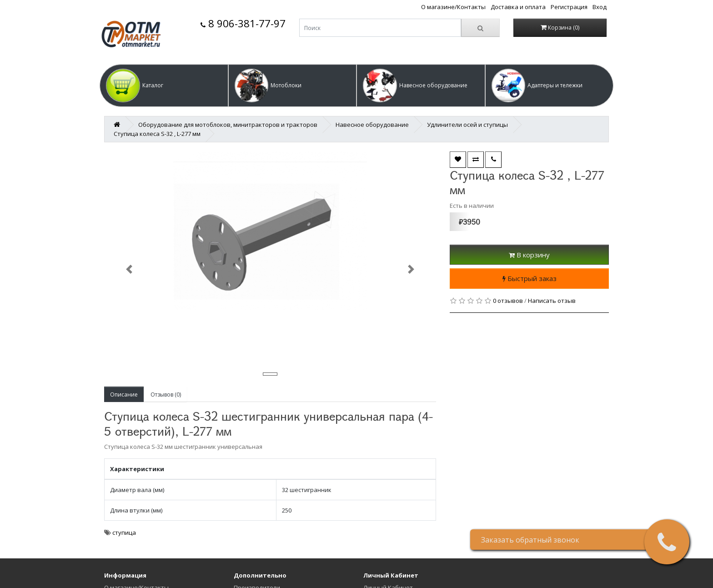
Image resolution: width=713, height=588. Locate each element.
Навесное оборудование (372, 125)
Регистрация (569, 7)
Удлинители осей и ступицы (467, 125)
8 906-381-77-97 (243, 23)
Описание (124, 395)
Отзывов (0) (166, 395)
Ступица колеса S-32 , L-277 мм (157, 134)
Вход (600, 7)
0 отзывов (508, 301)
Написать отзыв (552, 301)
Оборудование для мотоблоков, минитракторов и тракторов (228, 125)
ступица (124, 533)
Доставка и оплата (518, 7)
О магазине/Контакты (453, 7)
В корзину (529, 255)
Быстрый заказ (530, 278)
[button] (164, 85)
